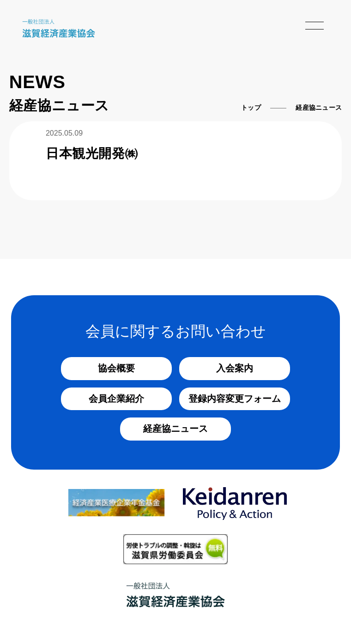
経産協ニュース (175, 429)
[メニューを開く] (314, 26)
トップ (251, 108)
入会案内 (235, 368)
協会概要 (116, 368)
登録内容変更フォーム (235, 399)
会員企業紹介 (116, 399)
